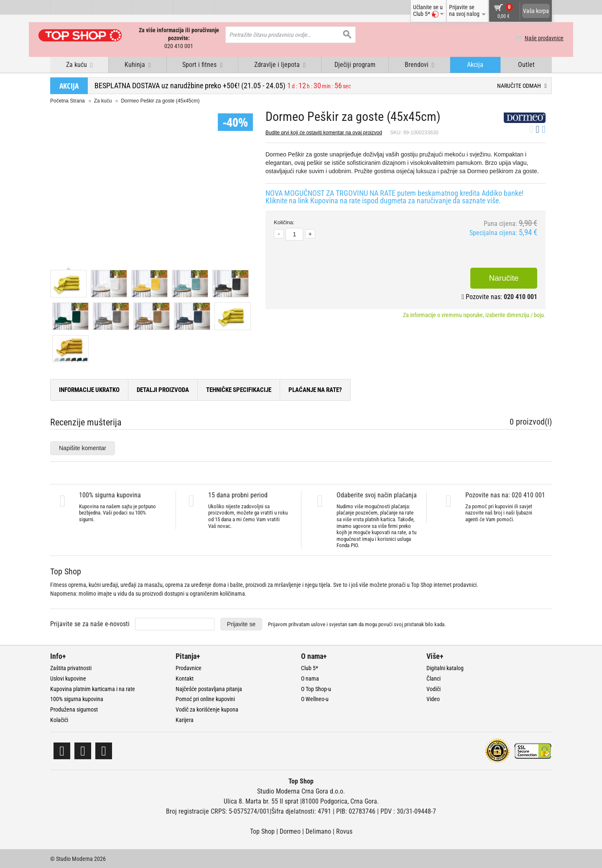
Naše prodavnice (532, 38)
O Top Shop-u (316, 688)
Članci (434, 678)
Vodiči (434, 688)
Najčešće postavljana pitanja (209, 688)
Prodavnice (189, 668)
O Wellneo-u (315, 699)
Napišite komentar (83, 447)
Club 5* (310, 668)
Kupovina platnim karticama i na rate (93, 688)
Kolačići (59, 719)
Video (433, 699)
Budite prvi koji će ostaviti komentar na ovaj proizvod (324, 132)
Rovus (344, 831)
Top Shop (262, 831)
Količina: (284, 222)
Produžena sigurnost (74, 709)
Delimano (318, 831)
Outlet (526, 64)
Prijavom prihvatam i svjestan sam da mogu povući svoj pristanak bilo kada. (357, 624)
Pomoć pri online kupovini (205, 699)
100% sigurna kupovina (77, 699)
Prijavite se (241, 624)
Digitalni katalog (445, 668)
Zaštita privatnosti (71, 668)
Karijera (185, 719)
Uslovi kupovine (68, 678)
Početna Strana (68, 100)
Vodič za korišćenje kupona (207, 709)
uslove (318, 624)
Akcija (475, 64)
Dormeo (290, 831)
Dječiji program (355, 64)
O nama (310, 678)
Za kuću (103, 100)
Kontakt (185, 678)
